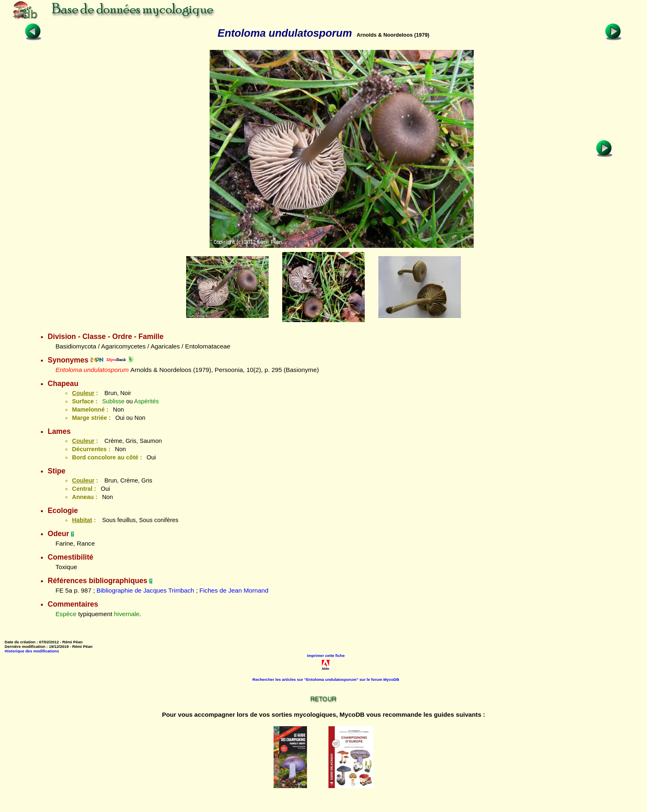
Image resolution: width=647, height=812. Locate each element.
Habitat (82, 520)
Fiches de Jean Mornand (234, 590)
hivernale (127, 614)
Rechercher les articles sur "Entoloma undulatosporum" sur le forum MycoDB (326, 679)
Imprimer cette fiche (326, 655)
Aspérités (146, 401)
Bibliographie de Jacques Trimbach (145, 590)
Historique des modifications (32, 651)
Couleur (83, 393)
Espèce (66, 614)
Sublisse (113, 401)
